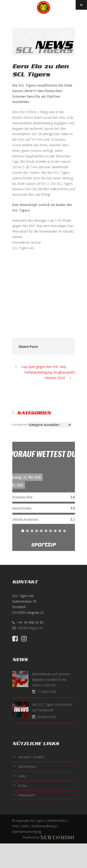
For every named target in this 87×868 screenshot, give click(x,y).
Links (22, 776)
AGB (25, 826)
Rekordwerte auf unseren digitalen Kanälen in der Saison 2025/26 (51, 680)
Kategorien (20, 424)
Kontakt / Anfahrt (31, 757)
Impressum (27, 795)
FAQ (16, 826)
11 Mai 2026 (47, 692)
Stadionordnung (43, 826)
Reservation (27, 767)
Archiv (23, 786)
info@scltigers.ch (30, 628)
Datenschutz (57, 820)
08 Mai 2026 (47, 717)
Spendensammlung (27, 832)
